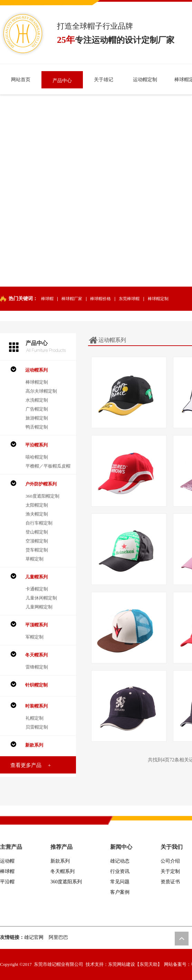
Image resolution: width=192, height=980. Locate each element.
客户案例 (120, 892)
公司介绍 (170, 861)
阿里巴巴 (58, 937)
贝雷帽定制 (37, 727)
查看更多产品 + (31, 765)
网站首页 (21, 80)
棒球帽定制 (158, 299)
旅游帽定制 (37, 418)
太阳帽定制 (37, 505)
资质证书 (170, 882)
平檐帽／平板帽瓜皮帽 (48, 466)
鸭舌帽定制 (37, 427)
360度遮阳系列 (66, 882)
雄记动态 (120, 861)
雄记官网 (34, 937)
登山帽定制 (37, 532)
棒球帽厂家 (72, 299)
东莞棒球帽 (129, 299)
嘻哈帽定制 (37, 457)
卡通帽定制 (37, 589)
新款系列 (60, 861)
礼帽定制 (35, 718)
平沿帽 (7, 882)
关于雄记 (104, 80)
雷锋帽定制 (37, 667)
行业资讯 (120, 871)
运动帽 (7, 861)
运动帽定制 (145, 80)
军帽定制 (35, 637)
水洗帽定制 (37, 400)
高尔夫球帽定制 (41, 391)
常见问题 (120, 882)
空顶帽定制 (37, 541)
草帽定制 (35, 559)
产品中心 (62, 81)
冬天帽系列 (63, 871)
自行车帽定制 (39, 523)
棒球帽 (47, 299)
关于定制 (170, 871)
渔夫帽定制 (37, 514)
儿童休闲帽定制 (41, 598)
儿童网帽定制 (39, 607)
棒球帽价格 (100, 299)
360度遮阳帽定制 (42, 496)
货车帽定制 (37, 550)
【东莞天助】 (148, 964)
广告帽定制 (37, 409)
